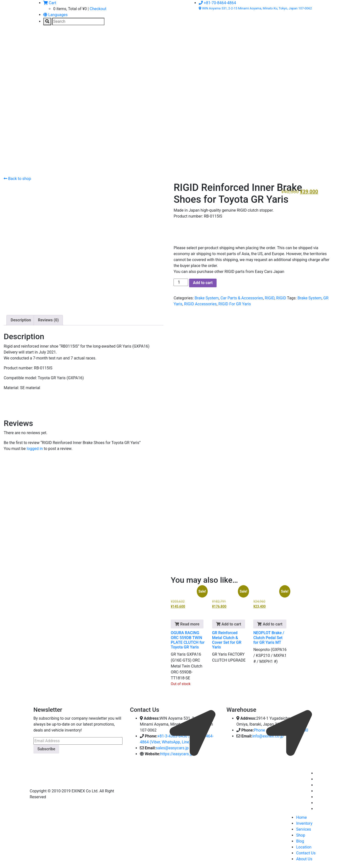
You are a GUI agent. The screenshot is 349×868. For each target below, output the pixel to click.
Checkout (98, 9)
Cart (50, 3)
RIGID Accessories (200, 304)
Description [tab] (21, 320)
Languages (55, 15)
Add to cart (203, 283)
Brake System (207, 298)
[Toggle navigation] (41, 41)
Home (301, 817)
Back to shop (17, 179)
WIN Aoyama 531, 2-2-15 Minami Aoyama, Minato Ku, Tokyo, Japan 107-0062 (255, 8)
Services (303, 829)
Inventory (304, 823)
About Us (304, 859)
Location (304, 847)
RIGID (270, 298)
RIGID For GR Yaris (235, 304)
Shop (300, 835)
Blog (300, 841)
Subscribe (46, 749)
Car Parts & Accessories (242, 298)
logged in (35, 449)
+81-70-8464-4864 (217, 3)
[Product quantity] (181, 282)
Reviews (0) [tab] (48, 320)
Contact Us (306, 853)
